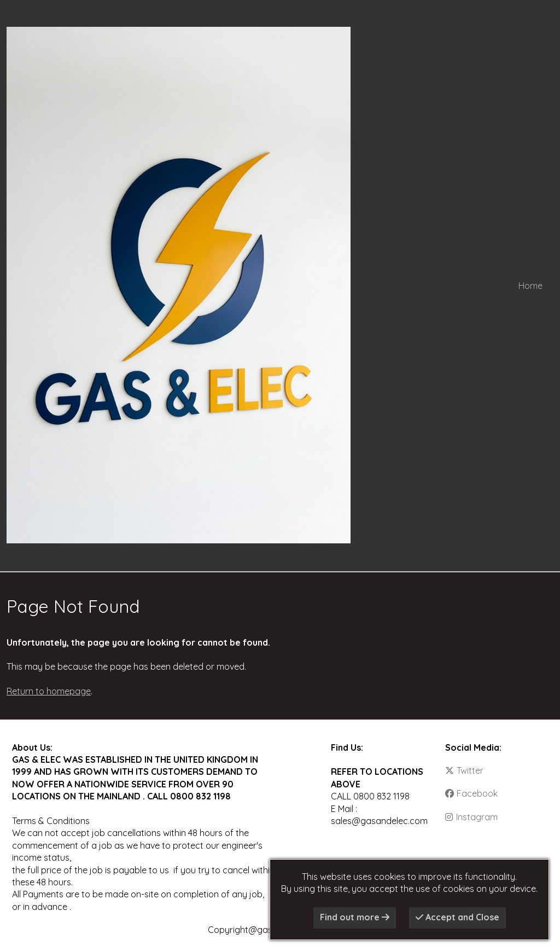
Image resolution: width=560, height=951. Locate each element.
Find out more (355, 917)
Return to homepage (49, 691)
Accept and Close (457, 917)
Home (530, 286)
